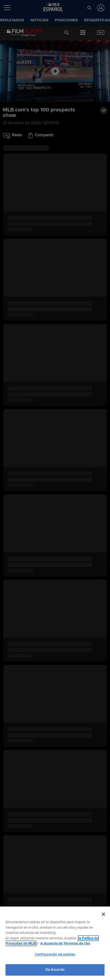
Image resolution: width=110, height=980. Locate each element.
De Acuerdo (55, 970)
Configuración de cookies (55, 954)
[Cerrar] (103, 914)
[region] (55, 943)
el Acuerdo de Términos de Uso (65, 943)
